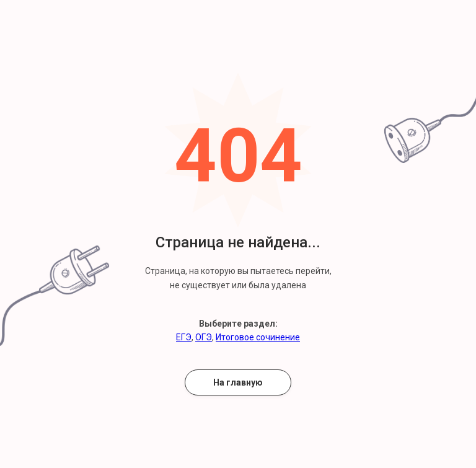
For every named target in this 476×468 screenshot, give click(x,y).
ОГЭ (204, 337)
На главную (238, 382)
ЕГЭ (184, 337)
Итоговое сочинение (258, 337)
